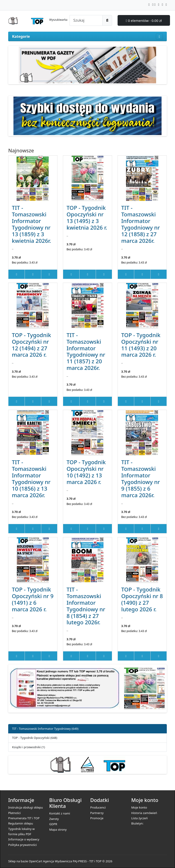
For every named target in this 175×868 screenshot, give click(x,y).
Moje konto (139, 807)
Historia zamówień (144, 813)
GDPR (53, 824)
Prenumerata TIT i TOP (24, 818)
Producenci (98, 807)
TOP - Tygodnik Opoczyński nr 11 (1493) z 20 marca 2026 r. (141, 345)
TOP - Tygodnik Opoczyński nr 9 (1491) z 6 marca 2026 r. (33, 599)
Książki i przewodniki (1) (28, 747)
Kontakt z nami (60, 813)
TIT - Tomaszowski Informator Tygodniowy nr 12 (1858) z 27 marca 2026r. (141, 224)
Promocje (97, 818)
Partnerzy (97, 813)
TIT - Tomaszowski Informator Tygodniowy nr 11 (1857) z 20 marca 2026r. (86, 351)
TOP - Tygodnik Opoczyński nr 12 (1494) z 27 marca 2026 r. (31, 345)
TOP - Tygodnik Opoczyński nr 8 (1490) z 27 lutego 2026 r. (142, 599)
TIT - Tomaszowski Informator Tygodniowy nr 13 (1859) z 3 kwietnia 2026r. (31, 224)
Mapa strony (58, 830)
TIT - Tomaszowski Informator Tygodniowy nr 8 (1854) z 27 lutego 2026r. (86, 606)
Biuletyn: (137, 823)
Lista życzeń (139, 818)
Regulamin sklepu (21, 823)
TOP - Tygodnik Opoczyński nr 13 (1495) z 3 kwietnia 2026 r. (87, 218)
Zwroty (54, 819)
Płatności (14, 813)
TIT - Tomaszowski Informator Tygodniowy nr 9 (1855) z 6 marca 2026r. (141, 478)
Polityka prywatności (22, 845)
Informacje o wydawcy (24, 839)
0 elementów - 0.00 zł (144, 20)
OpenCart (35, 861)
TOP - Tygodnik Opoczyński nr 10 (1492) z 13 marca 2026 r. (86, 472)
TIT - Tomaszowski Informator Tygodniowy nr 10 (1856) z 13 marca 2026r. (31, 478)
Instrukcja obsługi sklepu (26, 807)
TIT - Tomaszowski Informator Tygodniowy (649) (45, 729)
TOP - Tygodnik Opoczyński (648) (35, 738)
